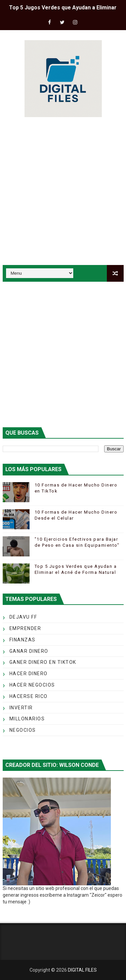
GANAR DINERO (29, 651)
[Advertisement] (63, 192)
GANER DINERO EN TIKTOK (43, 662)
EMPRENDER (25, 628)
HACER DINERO (29, 674)
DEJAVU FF (23, 617)
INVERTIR (21, 708)
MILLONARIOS (27, 719)
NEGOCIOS (23, 730)
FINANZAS (23, 640)
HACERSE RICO (29, 696)
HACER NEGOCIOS (32, 685)
